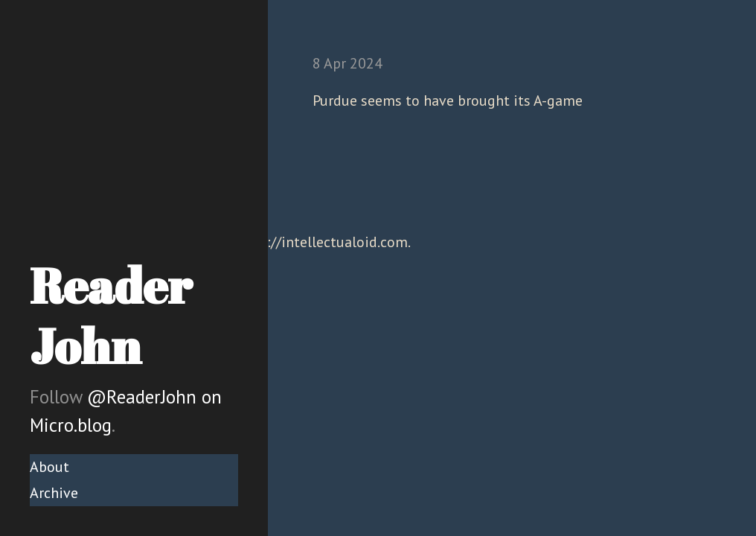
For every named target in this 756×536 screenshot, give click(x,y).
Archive (54, 493)
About (49, 467)
